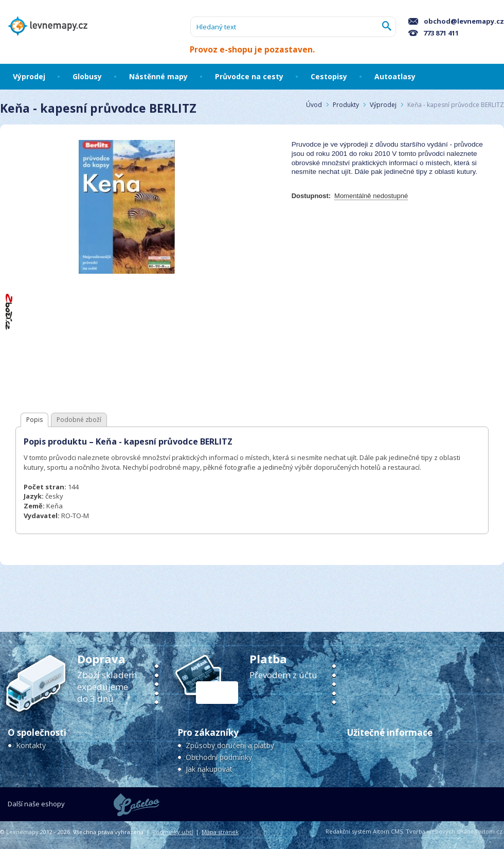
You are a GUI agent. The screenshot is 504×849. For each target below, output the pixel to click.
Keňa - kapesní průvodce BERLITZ (456, 105)
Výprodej (383, 105)
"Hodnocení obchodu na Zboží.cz (9, 312)
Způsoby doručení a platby (230, 745)
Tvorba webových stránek (442, 831)
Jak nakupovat (209, 769)
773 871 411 (434, 33)
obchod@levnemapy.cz (456, 21)
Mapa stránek (220, 832)
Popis (34, 420)
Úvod (314, 105)
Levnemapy (22, 832)
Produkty (346, 105)
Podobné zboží (79, 420)
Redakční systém (348, 831)
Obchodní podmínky (219, 757)
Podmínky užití (173, 832)
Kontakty (31, 745)
